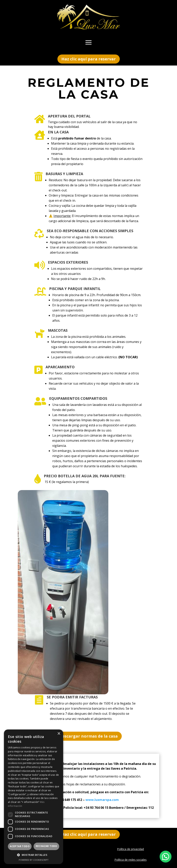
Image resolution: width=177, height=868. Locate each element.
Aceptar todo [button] (20, 846)
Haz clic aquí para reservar (89, 59)
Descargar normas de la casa (88, 736)
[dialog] (34, 797)
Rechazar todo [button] (46, 846)
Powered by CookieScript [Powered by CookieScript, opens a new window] (34, 860)
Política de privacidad (130, 849)
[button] (166, 857)
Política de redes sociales (131, 860)
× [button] (59, 734)
